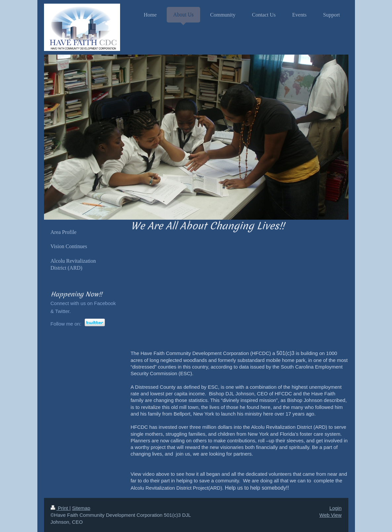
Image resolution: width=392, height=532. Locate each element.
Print (60, 508)
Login (336, 508)
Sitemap (81, 508)
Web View (331, 515)
